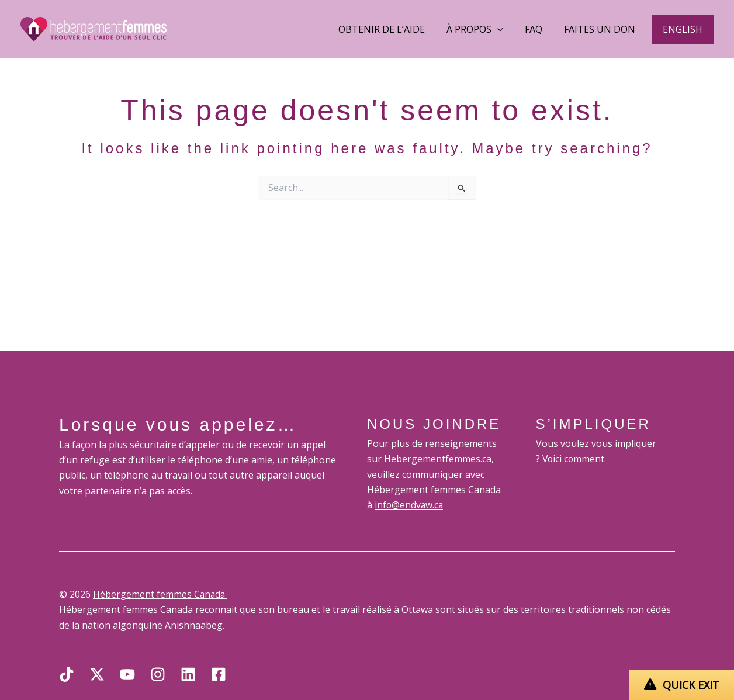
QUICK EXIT (691, 685)
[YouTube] (127, 674)
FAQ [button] (541, 29)
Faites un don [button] (604, 29)
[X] (97, 674)
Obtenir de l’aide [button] (395, 29)
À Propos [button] (485, 29)
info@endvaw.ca (410, 505)
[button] (684, 29)
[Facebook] (219, 674)
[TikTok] (67, 674)
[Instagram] (158, 674)
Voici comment (574, 459)
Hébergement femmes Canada (161, 594)
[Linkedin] (188, 674)
